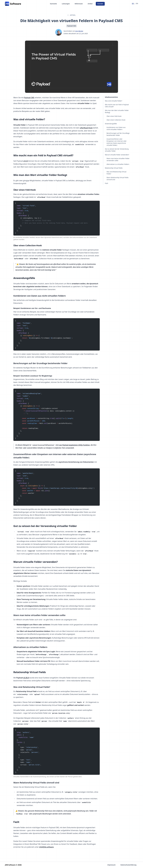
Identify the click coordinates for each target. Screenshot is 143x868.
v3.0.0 (26, 161)
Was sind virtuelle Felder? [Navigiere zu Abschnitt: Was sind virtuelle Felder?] (114, 101)
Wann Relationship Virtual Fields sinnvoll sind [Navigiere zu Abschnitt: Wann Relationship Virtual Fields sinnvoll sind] (118, 179)
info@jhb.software (46, 847)
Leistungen (66, 4)
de (133, 3)
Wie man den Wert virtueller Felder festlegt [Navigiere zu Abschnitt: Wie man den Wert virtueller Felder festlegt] (117, 111)
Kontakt (100, 4)
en (137, 3)
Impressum (112, 865)
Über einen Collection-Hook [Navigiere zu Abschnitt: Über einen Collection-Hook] (116, 120)
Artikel (90, 4)
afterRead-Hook (86, 128)
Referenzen (79, 4)
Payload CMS (29, 98)
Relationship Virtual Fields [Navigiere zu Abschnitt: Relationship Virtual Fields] (114, 168)
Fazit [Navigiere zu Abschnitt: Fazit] (106, 183)
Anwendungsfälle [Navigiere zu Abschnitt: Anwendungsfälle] (111, 124)
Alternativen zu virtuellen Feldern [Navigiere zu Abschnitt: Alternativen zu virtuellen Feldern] (118, 164)
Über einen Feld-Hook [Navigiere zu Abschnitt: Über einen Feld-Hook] (114, 116)
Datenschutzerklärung (128, 865)
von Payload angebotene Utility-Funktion (74, 445)
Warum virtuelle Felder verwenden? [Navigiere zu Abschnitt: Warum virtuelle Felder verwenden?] (117, 155)
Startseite (53, 4)
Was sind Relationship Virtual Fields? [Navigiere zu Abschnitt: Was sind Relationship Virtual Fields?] (116, 173)
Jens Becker (79, 31)
